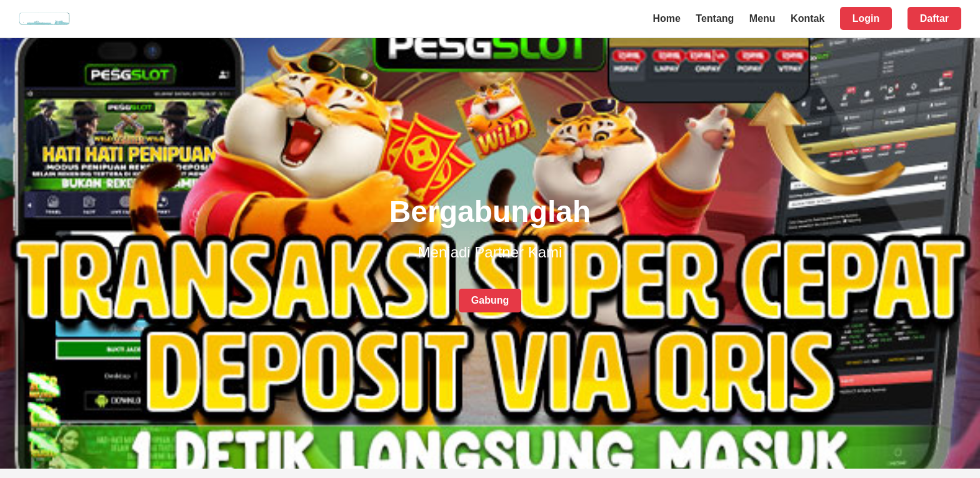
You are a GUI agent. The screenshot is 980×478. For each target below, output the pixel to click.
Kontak (807, 18)
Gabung (490, 300)
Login (866, 18)
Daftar (934, 18)
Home (666, 18)
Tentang (715, 18)
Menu (762, 18)
